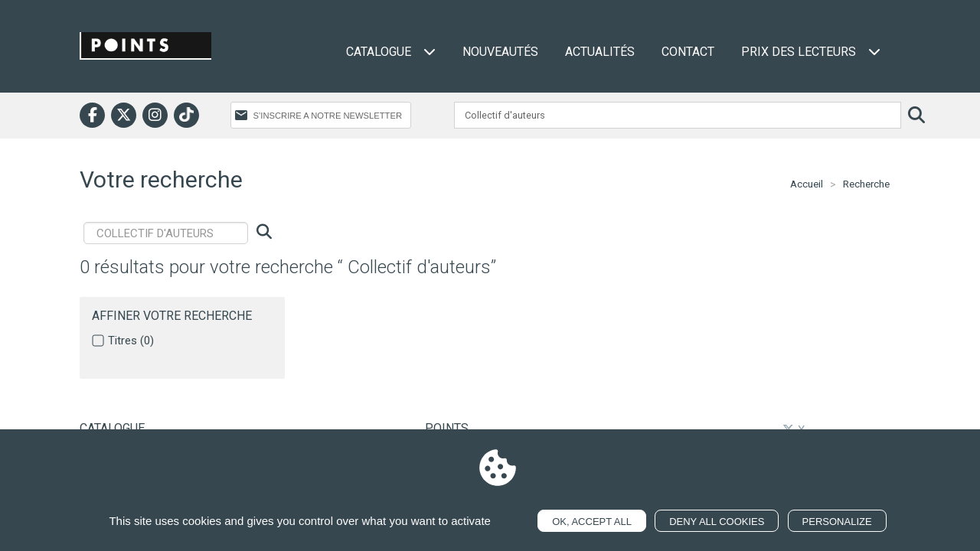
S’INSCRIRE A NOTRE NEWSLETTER (327, 116)
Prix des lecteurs (811, 52)
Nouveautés (500, 52)
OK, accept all (592, 522)
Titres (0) (131, 341)
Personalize (837, 522)
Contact (688, 52)
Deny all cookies (717, 522)
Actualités (600, 52)
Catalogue (391, 52)
